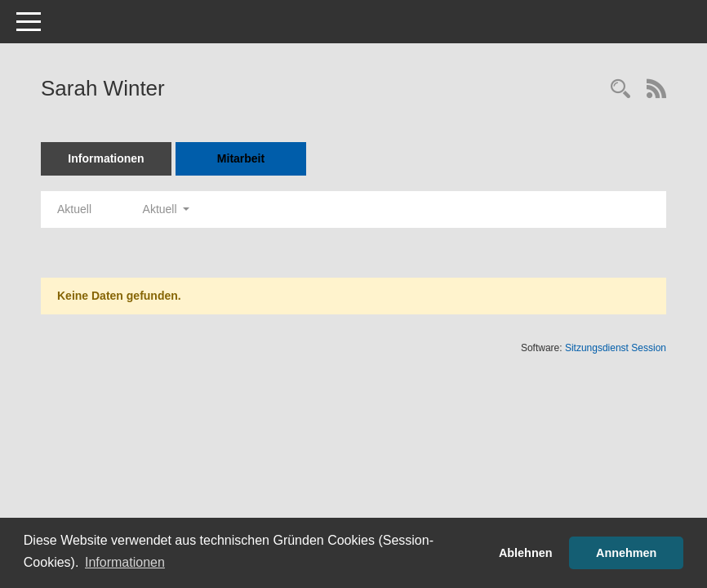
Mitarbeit (241, 158)
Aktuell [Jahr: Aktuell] (74, 209)
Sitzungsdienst (616, 348)
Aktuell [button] (166, 209)
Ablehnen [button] (526, 553)
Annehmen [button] (626, 553)
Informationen (106, 158)
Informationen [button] (125, 562)
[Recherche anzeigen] (620, 90)
